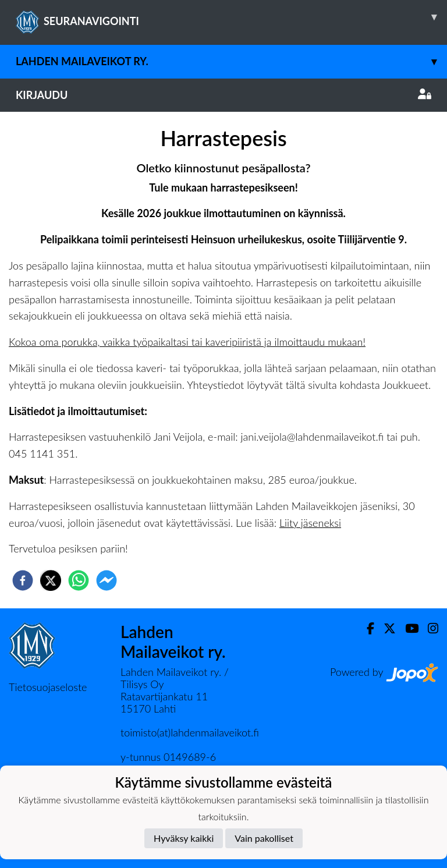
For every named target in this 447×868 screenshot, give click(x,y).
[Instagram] (428, 628)
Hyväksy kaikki (184, 838)
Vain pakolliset (264, 838)
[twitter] (51, 580)
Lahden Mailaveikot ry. (231, 61)
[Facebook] (366, 628)
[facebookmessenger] (107, 580)
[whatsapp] (79, 580)
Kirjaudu (223, 95)
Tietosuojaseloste (48, 687)
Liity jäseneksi (310, 523)
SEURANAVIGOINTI (231, 17)
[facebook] (23, 580)
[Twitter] (385, 628)
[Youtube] (407, 628)
